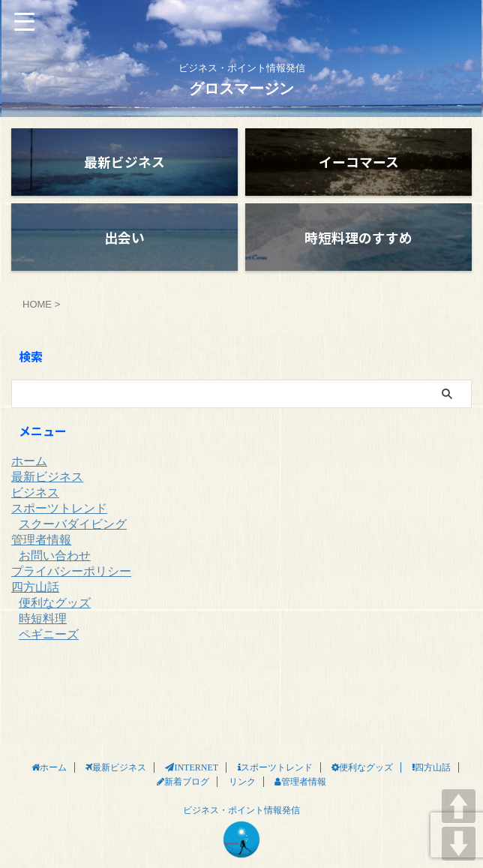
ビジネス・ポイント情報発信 (241, 775)
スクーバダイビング (73, 538)
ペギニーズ (49, 649)
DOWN (459, 844)
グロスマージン (241, 89)
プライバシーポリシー (71, 586)
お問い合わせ (55, 570)
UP (459, 806)
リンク (242, 746)
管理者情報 (41, 554)
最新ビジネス (47, 491)
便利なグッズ (55, 617)
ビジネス (35, 507)
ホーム (29, 475)
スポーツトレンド (59, 523)
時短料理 (43, 633)
